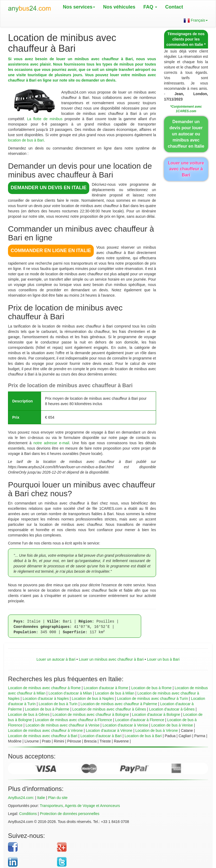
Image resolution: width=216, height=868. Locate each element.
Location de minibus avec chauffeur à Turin (152, 699)
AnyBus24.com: (21, 798)
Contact (174, 7)
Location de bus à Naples (93, 699)
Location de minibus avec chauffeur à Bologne (91, 714)
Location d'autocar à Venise (125, 725)
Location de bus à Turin (58, 704)
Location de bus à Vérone (157, 730)
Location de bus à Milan (115, 693)
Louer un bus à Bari (163, 659)
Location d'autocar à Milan (70, 693)
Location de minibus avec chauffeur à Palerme (119, 704)
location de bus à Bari (26, 140)
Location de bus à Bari (143, 736)
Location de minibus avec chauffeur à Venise (63, 725)
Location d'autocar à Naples (46, 699)
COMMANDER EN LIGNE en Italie (51, 251)
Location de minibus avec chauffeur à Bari (43, 736)
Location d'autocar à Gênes (172, 709)
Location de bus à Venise (172, 725)
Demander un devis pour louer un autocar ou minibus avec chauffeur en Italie (186, 134)
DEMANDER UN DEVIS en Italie (49, 188)
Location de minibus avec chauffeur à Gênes (109, 709)
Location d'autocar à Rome (106, 688)
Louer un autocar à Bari (56, 659)
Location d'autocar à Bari (101, 736)
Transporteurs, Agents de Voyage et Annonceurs (80, 806)
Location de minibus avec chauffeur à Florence (74, 720)
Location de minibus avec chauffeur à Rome (44, 688)
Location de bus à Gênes (29, 714)
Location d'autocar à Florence (140, 720)
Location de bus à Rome (152, 688)
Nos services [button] (79, 7)
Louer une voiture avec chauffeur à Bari (186, 169)
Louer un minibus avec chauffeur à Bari (111, 659)
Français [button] (196, 20)
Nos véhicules (119, 7)
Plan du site (58, 798)
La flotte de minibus (45, 119)
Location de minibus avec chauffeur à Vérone (45, 730)
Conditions (28, 814)
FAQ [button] (150, 7)
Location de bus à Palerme (47, 709)
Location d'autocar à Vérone (109, 730)
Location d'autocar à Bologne (156, 714)
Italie (41, 798)
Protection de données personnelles (70, 814)
